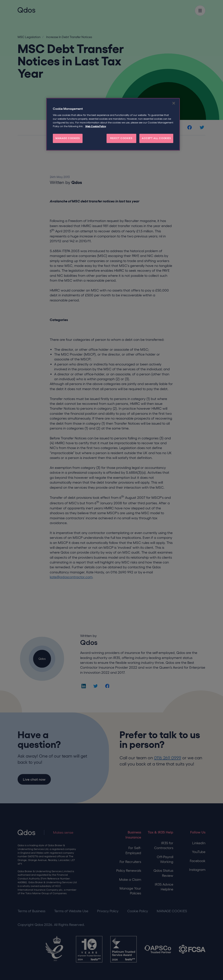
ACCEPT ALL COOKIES (156, 138)
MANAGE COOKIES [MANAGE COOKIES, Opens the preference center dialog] (68, 138)
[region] (113, 124)
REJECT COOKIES (121, 138)
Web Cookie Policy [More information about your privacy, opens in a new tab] (96, 126)
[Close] (174, 103)
